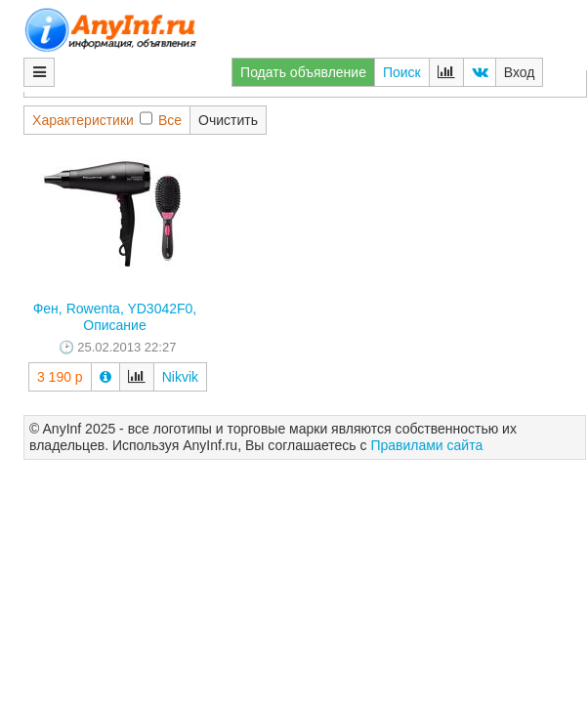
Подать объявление (303, 72)
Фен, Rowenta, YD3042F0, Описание (115, 317)
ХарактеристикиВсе (107, 120)
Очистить (228, 120)
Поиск (402, 72)
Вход (520, 72)
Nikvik (180, 377)
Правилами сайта (426, 445)
